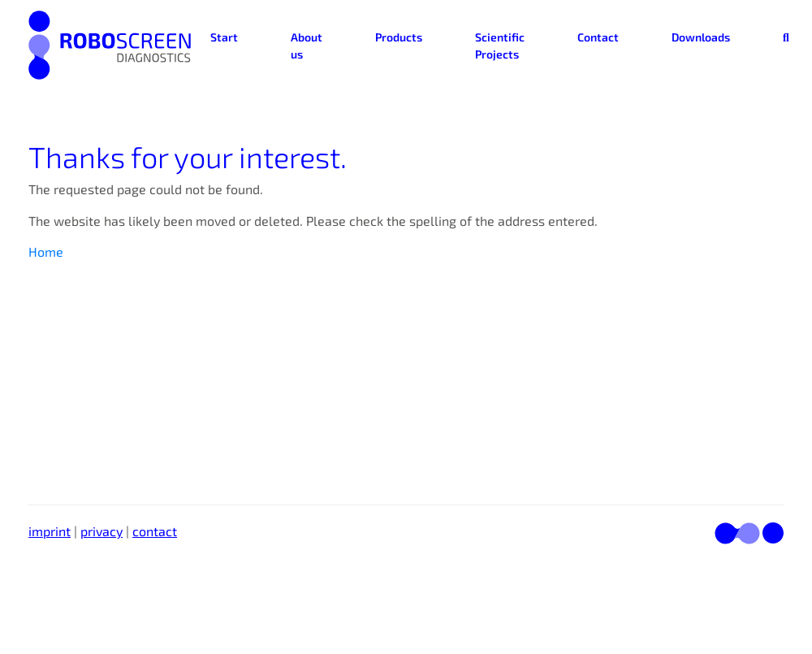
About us (307, 45)
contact (155, 531)
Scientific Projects (500, 45)
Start (224, 37)
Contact (598, 37)
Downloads (701, 37)
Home (46, 251)
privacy (101, 531)
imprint (50, 531)
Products (399, 37)
